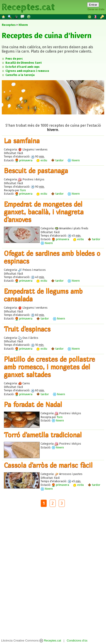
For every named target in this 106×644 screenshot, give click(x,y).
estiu (42, 160)
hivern (74, 160)
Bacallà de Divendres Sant (24, 63)
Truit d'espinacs (27, 329)
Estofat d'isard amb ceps (23, 67)
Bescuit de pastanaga (36, 170)
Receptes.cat (28, 7)
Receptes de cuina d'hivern (47, 36)
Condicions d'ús (77, 640)
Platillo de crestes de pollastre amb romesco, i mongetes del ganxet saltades (49, 367)
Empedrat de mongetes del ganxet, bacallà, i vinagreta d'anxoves (44, 212)
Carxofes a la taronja (20, 75)
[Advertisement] (52, 574)
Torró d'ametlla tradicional (43, 435)
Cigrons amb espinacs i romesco (27, 71)
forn (23, 190)
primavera (24, 160)
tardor (57, 160)
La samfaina (22, 140)
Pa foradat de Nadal (33, 404)
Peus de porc (14, 59)
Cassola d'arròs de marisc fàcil (48, 465)
